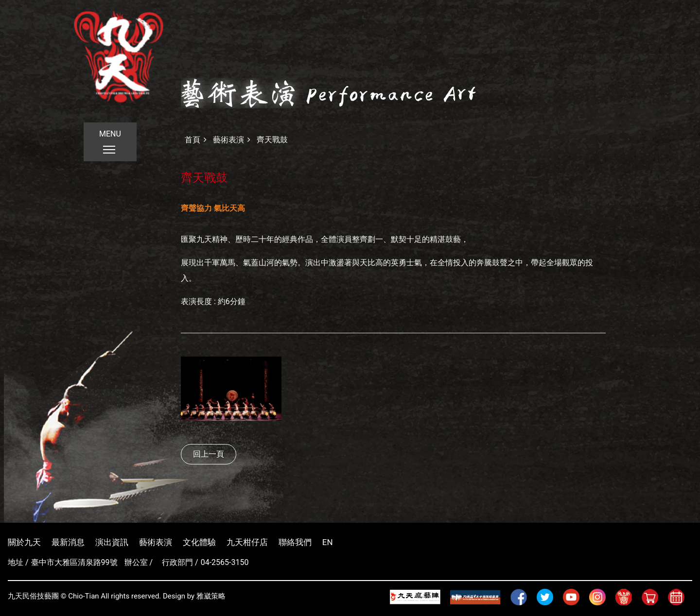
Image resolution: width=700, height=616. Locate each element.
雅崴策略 (211, 596)
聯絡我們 (295, 542)
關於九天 (24, 542)
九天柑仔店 (247, 542)
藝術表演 (228, 140)
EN (328, 542)
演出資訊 (112, 542)
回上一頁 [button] (209, 454)
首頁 (192, 140)
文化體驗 (199, 542)
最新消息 (68, 542)
